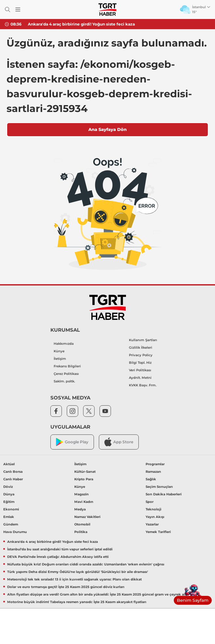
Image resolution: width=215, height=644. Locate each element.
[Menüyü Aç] (18, 10)
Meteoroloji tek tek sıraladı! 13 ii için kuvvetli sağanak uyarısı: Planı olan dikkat (74, 579)
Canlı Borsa (13, 472)
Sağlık (151, 479)
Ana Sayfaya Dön (107, 129)
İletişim (60, 359)
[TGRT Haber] (107, 9)
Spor (150, 502)
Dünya (9, 494)
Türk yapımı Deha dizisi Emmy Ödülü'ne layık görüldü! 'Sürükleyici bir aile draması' (78, 572)
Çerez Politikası (66, 374)
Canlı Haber (13, 479)
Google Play (72, 442)
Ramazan (153, 472)
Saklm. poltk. (64, 381)
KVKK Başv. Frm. (143, 385)
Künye (59, 351)
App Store (119, 442)
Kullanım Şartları (143, 340)
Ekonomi (11, 509)
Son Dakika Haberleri (164, 494)
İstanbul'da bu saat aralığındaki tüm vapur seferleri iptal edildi (60, 549)
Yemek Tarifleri (158, 532)
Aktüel (9, 464)
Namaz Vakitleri (87, 517)
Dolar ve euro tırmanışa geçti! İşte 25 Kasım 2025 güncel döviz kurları (66, 587)
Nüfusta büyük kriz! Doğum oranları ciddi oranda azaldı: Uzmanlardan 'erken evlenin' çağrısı (86, 564)
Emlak (9, 517)
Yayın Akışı (155, 517)
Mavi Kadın (84, 502)
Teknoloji (153, 509)
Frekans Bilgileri (67, 366)
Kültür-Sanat (85, 472)
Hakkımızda (64, 344)
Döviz (8, 487)
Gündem (11, 524)
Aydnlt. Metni (140, 378)
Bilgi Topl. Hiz (140, 363)
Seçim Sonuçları (159, 487)
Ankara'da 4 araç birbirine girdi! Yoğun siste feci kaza (81, 24)
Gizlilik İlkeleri (141, 348)
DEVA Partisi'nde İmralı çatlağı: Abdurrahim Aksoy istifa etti (58, 557)
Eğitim (9, 502)
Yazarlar (152, 524)
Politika (81, 532)
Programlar (155, 464)
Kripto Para (84, 479)
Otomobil (82, 524)
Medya (80, 509)
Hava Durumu (15, 532)
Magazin (81, 494)
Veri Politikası (140, 370)
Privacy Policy (141, 355)
